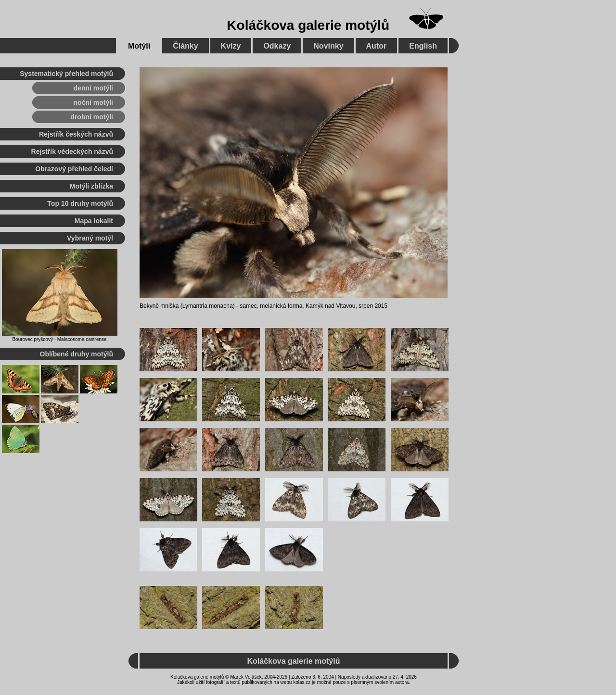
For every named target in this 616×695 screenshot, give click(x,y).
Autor (377, 46)
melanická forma (281, 306)
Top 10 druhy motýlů (80, 203)
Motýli (139, 46)
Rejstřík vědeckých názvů (72, 152)
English (423, 46)
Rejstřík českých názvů (76, 134)
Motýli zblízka (91, 186)
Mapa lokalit (94, 221)
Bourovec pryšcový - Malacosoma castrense (59, 339)
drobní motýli (92, 117)
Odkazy (277, 46)
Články (185, 46)
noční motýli (93, 102)
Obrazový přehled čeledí (74, 169)
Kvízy (231, 46)
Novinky (328, 46)
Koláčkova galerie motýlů (308, 25)
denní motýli (93, 88)
